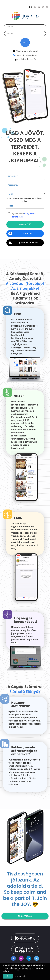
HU (30, 7)
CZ (39, 7)
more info (22, 976)
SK (47, 7)
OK (8, 976)
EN (43, 7)
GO (25, 42)
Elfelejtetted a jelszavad (25, 51)
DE (35, 7)
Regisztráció (25, 916)
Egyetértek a (24, 214)
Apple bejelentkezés (25, 59)
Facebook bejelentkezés (25, 55)
